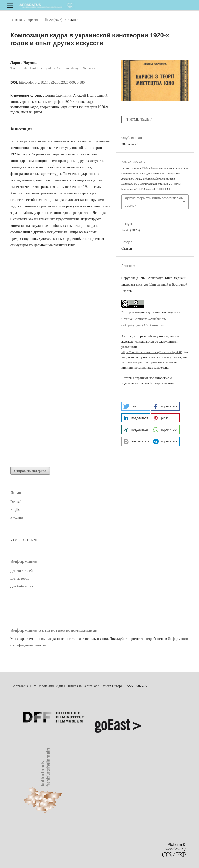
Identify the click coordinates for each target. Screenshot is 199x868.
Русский (17, 517)
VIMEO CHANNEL (25, 540)
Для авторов (20, 578)
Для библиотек (22, 586)
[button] (136, 406)
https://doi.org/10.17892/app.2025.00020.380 (52, 82)
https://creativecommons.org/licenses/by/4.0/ (151, 352)
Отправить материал (30, 471)
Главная (16, 20)
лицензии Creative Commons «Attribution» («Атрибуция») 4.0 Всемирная (151, 319)
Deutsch (16, 502)
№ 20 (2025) (54, 20)
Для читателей (22, 571)
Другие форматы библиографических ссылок (154, 202)
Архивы (33, 20)
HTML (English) (140, 119)
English (16, 510)
